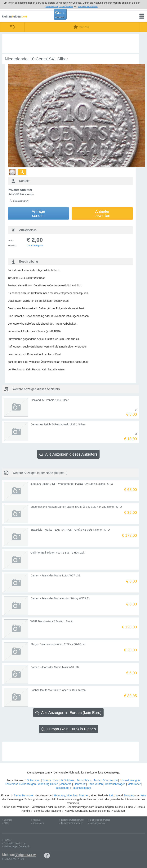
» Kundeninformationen (71, 823)
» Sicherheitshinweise (99, 820)
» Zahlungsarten (96, 823)
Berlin (17, 795)
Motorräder (134, 784)
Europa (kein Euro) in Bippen (68, 729)
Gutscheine (33, 780)
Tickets (47, 780)
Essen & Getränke (64, 780)
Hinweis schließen (88, 6)
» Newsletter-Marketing (14, 843)
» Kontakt (36, 820)
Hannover (28, 795)
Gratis (60, 15)
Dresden (84, 795)
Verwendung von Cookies (59, 6)
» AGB (5, 823)
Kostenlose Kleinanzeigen (20, 784)
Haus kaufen (95, 784)
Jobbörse (66, 784)
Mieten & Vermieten (106, 780)
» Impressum (37, 823)
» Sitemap (7, 820)
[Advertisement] (75, 43)
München (72, 795)
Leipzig (113, 795)
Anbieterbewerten (102, 213)
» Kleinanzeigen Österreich (16, 846)
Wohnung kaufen (48, 784)
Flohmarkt (79, 784)
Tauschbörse (84, 780)
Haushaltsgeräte (81, 788)
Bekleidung (63, 788)
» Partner (7, 840)
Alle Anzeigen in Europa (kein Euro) (69, 713)
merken (82, 27)
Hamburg (60, 795)
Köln (143, 795)
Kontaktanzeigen (130, 780)
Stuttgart (129, 795)
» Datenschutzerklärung (71, 820)
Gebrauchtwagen (115, 784)
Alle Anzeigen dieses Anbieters (69, 454)
